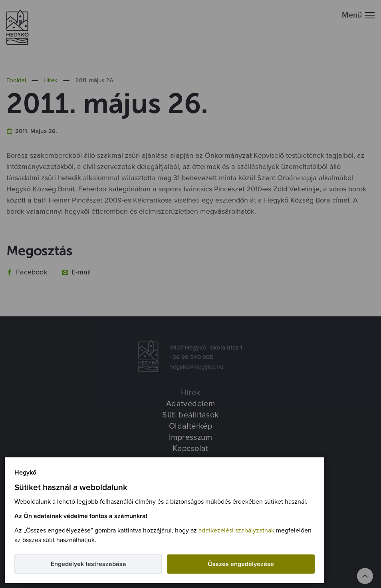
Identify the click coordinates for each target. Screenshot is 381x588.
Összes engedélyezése (241, 564)
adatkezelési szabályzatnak (236, 530)
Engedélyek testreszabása (88, 564)
